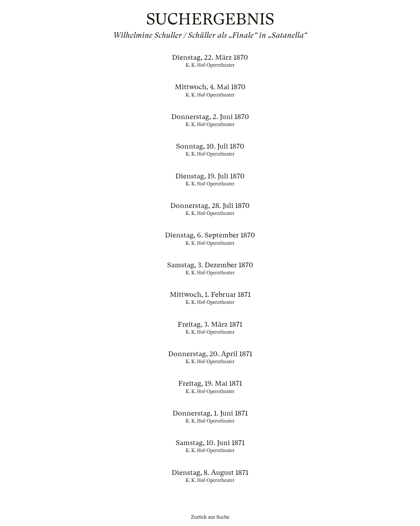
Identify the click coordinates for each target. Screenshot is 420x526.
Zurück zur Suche (210, 517)
